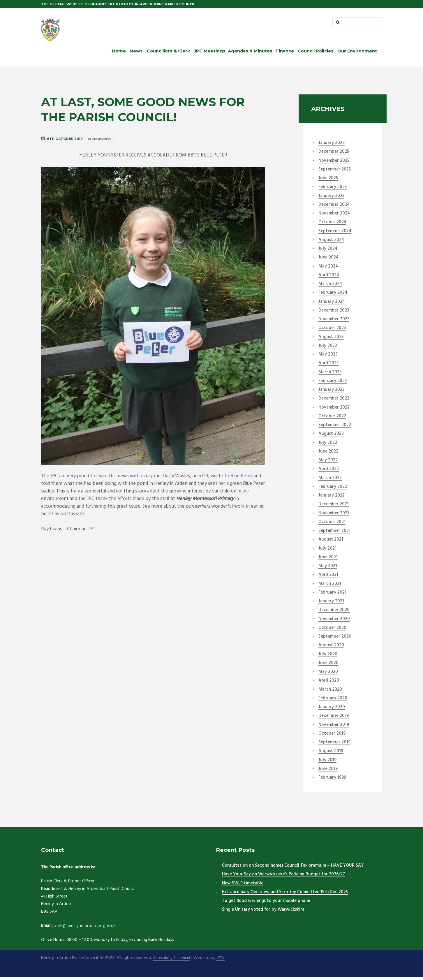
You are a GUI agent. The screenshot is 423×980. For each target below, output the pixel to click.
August (331, 243)
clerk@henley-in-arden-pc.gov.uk (91, 928)
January (332, 146)
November (334, 163)
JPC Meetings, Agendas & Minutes (233, 54)
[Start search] (338, 24)
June (328, 181)
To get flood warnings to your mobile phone (266, 904)
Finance (285, 54)
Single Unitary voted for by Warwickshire (263, 913)
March (330, 287)
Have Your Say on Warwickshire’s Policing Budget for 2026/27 (283, 877)
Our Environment (357, 54)
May (328, 269)
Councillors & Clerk (169, 54)
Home (119, 54)
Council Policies (316, 54)
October (332, 225)
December (334, 155)
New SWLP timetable (243, 886)
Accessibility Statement (175, 961)
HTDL (229, 961)
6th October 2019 (65, 142)
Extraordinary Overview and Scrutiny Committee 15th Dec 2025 (285, 895)
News (136, 54)
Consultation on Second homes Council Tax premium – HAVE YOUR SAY (293, 869)
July (328, 252)
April (329, 278)
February (333, 190)
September (335, 172)
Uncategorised (102, 142)
